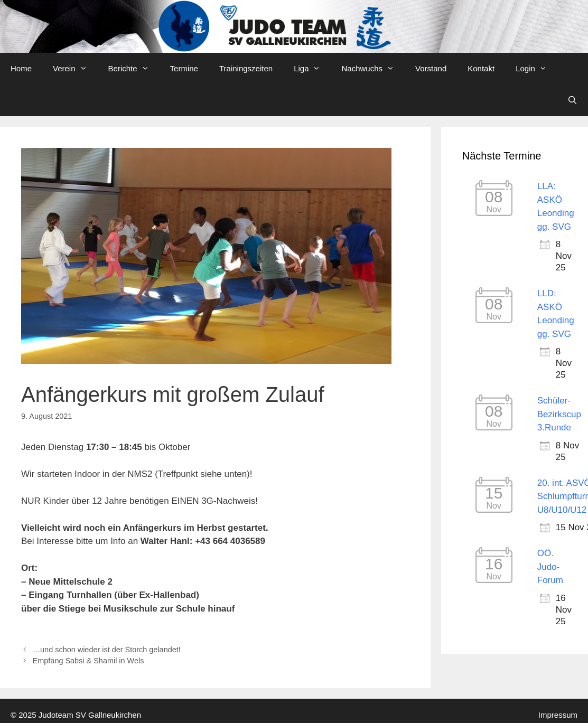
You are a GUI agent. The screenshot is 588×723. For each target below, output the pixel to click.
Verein (75, 69)
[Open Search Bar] (572, 100)
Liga (312, 69)
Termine (184, 68)
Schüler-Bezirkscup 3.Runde (559, 414)
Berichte (134, 69)
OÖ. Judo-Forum (550, 567)
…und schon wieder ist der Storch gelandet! (107, 650)
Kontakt (481, 68)
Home (21, 68)
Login (536, 69)
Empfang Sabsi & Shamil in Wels (88, 661)
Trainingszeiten (246, 68)
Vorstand (431, 68)
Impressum (558, 715)
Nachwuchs (373, 69)
